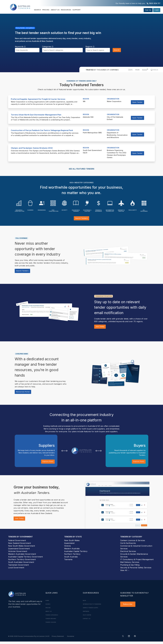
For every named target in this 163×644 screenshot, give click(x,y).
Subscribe (128, 607)
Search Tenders (82, 218)
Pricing (49, 10)
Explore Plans (47, 464)
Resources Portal (24, 393)
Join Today (101, 328)
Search (38, 10)
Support (91, 10)
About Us (62, 10)
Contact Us (87, 621)
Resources (77, 10)
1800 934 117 (155, 3)
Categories (48, 47)
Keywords (20, 47)
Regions (89, 47)
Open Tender (138, 102)
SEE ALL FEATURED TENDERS (82, 169)
